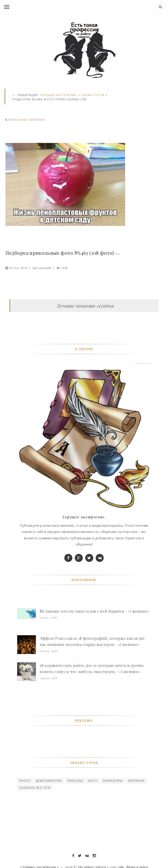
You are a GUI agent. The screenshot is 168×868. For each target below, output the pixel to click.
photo (25, 781)
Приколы (75, 781)
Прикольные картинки (26, 120)
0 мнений (44, 268)
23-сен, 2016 (18, 268)
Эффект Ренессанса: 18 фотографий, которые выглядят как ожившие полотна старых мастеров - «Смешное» (92, 642)
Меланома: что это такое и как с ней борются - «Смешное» (95, 611)
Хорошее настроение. (58, 95)
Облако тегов (93, 95)
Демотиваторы (49, 781)
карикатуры (113, 781)
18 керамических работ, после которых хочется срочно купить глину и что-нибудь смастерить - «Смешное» (92, 669)
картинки (136, 781)
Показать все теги (35, 788)
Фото (93, 781)
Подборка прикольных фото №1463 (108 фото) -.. (63, 253)
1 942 (64, 268)
